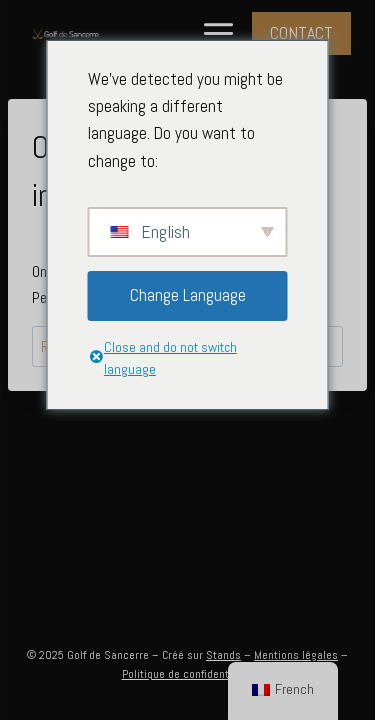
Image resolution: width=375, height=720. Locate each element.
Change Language (188, 295)
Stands (223, 655)
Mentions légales (296, 655)
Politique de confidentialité (188, 674)
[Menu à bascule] (218, 33)
